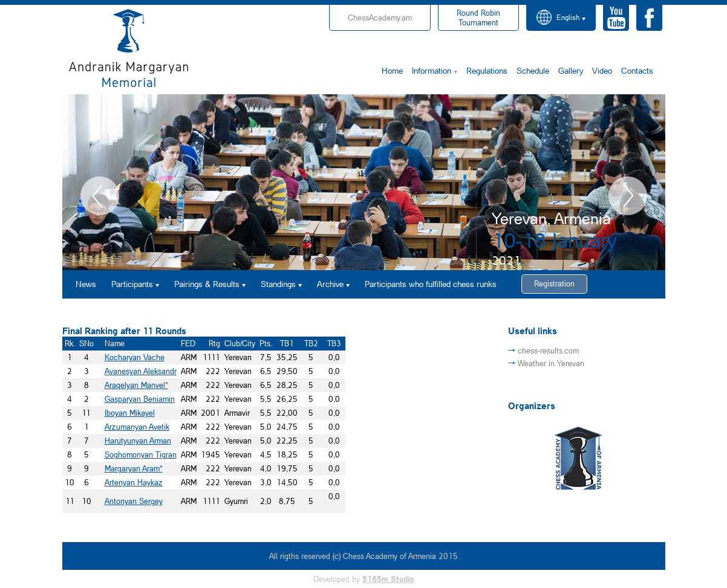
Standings (278, 284)
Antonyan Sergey (134, 501)
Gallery (571, 70)
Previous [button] (100, 196)
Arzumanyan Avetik (137, 427)
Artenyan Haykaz (134, 482)
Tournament (478, 18)
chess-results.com (548, 351)
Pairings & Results (207, 284)
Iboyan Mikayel (130, 413)
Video (602, 70)
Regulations (487, 70)
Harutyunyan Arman (138, 441)
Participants (132, 284)
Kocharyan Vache (135, 357)
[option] (364, 182)
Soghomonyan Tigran (141, 454)
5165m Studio (388, 579)
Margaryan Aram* (134, 468)
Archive (330, 284)
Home (392, 70)
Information (432, 70)
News (86, 284)
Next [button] (628, 196)
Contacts (637, 70)
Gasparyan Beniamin (140, 399)
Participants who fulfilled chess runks (431, 284)
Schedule (533, 70)
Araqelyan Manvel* (136, 385)
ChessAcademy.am (380, 18)
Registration (554, 283)
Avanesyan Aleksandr (141, 371)
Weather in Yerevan (551, 363)
